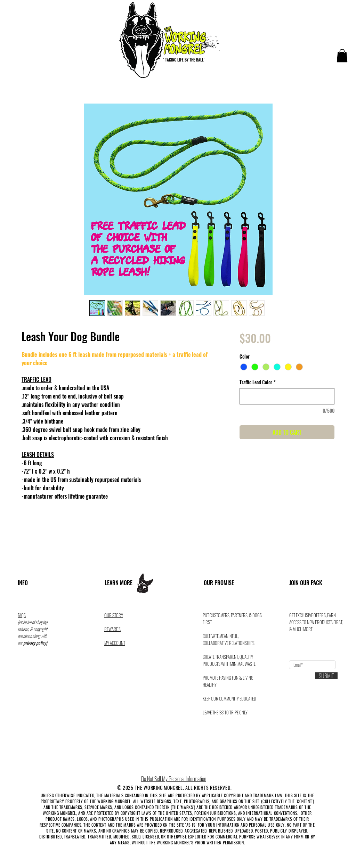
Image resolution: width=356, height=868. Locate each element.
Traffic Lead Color (258, 382)
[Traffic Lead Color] (287, 396)
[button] (342, 56)
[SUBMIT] (326, 676)
